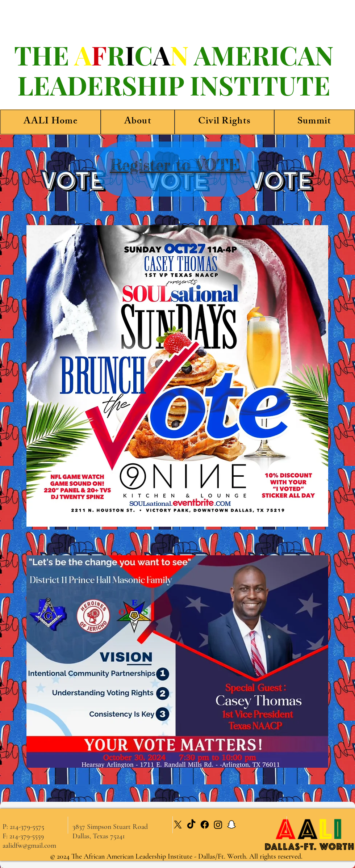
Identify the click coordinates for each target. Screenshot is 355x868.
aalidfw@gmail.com (29, 846)
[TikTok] (191, 825)
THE (44, 55)
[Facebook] (205, 825)
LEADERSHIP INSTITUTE (174, 85)
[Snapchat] (231, 825)
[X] (178, 825)
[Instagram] (218, 825)
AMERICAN (264, 55)
